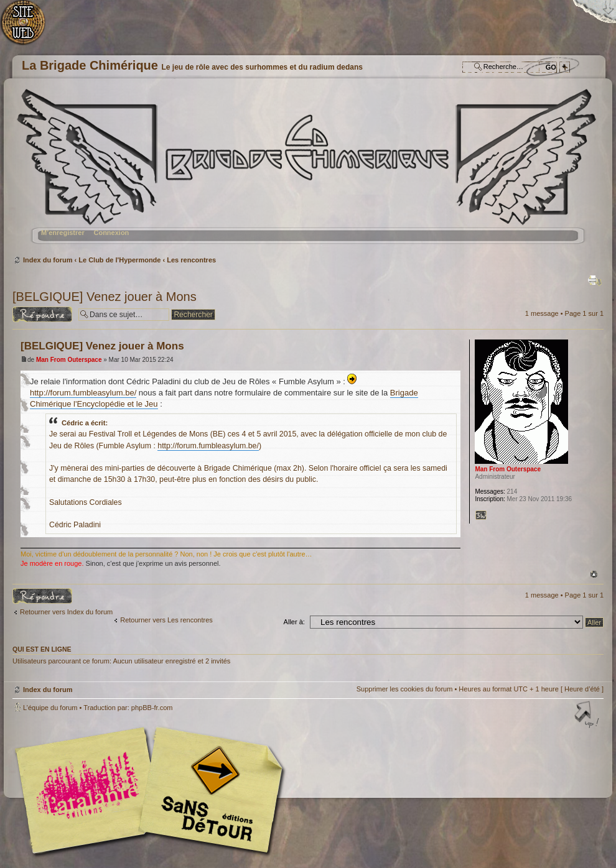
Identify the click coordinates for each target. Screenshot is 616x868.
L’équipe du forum (50, 708)
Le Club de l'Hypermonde (119, 260)
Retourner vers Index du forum (66, 612)
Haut (594, 574)
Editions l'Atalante (152, 790)
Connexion (111, 233)
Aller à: (294, 622)
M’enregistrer (63, 233)
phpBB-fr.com (152, 708)
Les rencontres (191, 260)
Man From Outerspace (69, 360)
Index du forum (306, 171)
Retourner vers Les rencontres (166, 620)
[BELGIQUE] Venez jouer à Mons (105, 297)
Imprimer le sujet (595, 280)
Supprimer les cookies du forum (405, 689)
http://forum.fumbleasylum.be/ (83, 393)
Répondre (42, 314)
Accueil (30, 28)
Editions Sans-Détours (208, 792)
